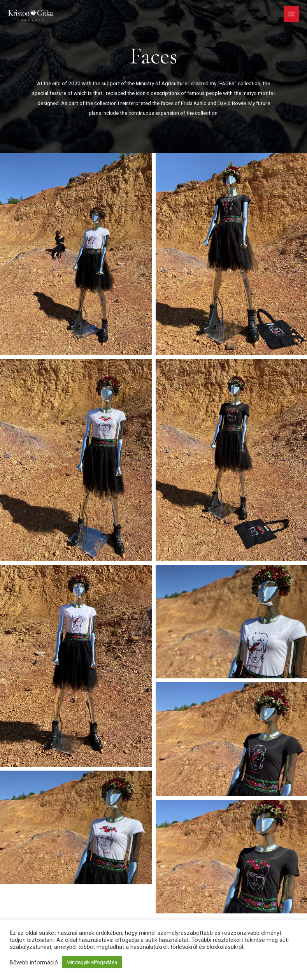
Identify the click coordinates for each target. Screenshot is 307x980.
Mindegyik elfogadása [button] (92, 962)
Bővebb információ (34, 962)
